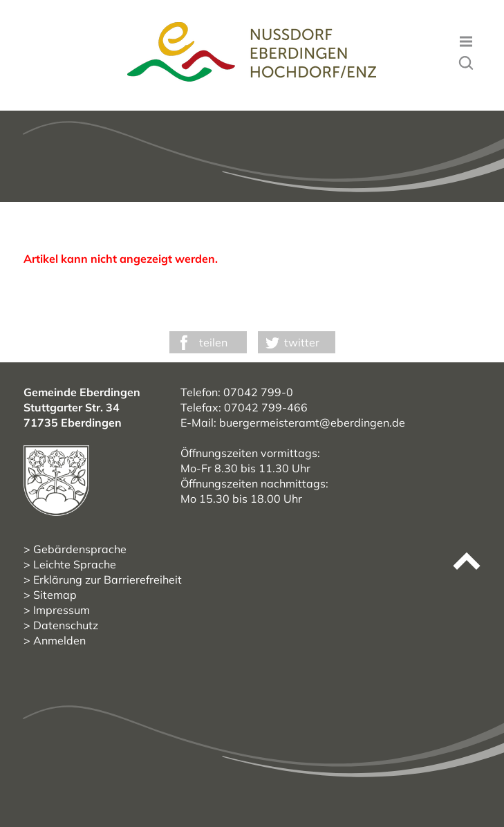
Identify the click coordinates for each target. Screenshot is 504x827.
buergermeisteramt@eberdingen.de (312, 422)
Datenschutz (66, 625)
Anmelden (59, 640)
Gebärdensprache (80, 549)
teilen (213, 342)
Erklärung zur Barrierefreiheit (108, 579)
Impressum (62, 610)
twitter (302, 342)
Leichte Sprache (75, 564)
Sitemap (55, 595)
